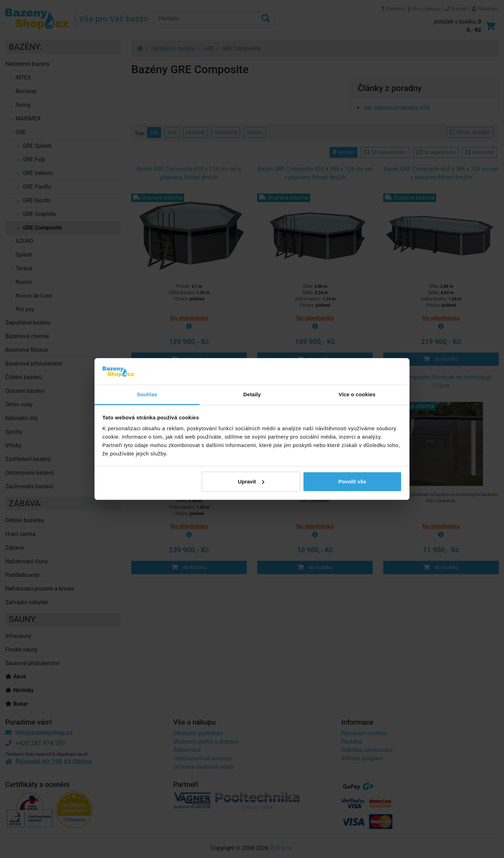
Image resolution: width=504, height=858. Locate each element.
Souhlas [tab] (147, 394)
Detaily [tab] (252, 394)
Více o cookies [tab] (357, 394)
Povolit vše (352, 482)
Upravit (251, 482)
